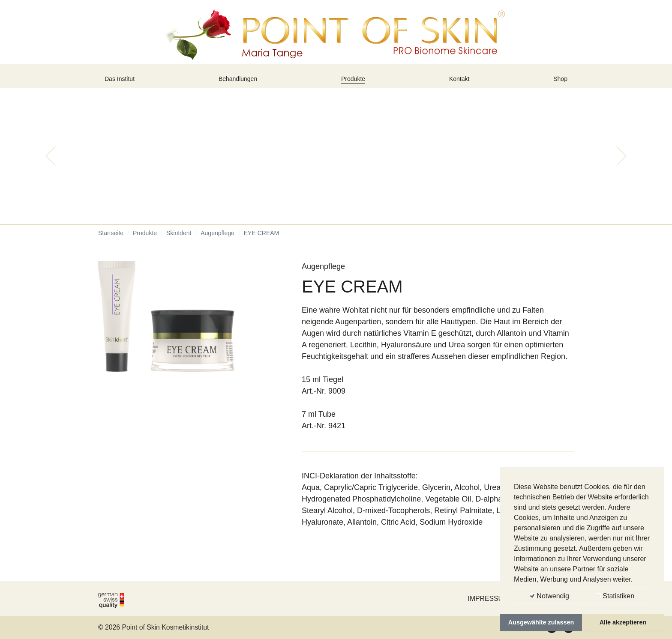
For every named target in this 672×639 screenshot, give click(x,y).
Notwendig (549, 596)
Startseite (111, 240)
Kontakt (461, 83)
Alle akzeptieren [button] (623, 622)
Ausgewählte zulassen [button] (541, 622)
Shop (558, 83)
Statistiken (615, 596)
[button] (50, 163)
